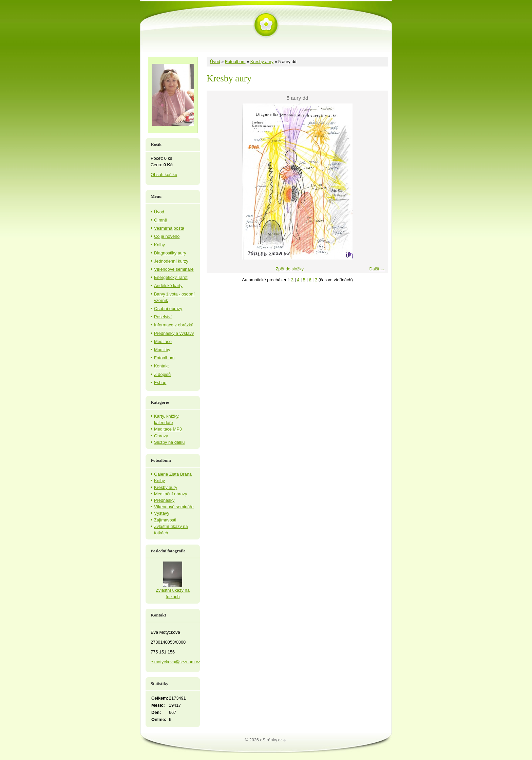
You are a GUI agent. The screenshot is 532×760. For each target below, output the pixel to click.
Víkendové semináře (174, 269)
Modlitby (162, 350)
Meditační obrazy (170, 494)
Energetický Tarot (171, 277)
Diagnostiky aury (170, 253)
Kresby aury (262, 62)
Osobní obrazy (168, 309)
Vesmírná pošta (169, 228)
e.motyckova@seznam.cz (175, 662)
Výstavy (162, 513)
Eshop (160, 383)
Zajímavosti (165, 520)
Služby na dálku (169, 442)
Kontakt (161, 366)
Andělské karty (168, 286)
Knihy (159, 245)
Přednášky (164, 500)
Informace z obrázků (174, 325)
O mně (160, 220)
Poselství (163, 317)
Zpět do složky (290, 269)
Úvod (215, 62)
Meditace (163, 341)
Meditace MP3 (168, 429)
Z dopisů (162, 374)
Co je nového (167, 236)
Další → (377, 269)
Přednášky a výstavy (174, 333)
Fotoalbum (235, 62)
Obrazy (161, 436)
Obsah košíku (164, 175)
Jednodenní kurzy (171, 261)
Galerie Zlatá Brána (173, 474)
